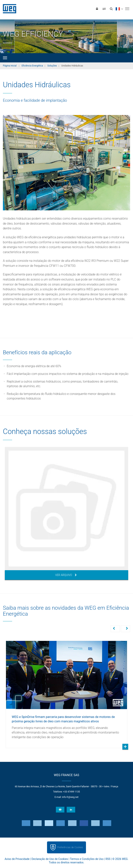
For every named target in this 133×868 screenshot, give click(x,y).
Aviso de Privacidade (17, 859)
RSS (108, 859)
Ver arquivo (66, 575)
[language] (119, 9)
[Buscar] (111, 9)
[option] (66, 513)
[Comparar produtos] (104, 9)
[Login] (97, 9)
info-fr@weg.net (70, 797)
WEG (8, 9)
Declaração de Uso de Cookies (50, 859)
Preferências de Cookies (70, 847)
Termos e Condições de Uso (87, 859)
